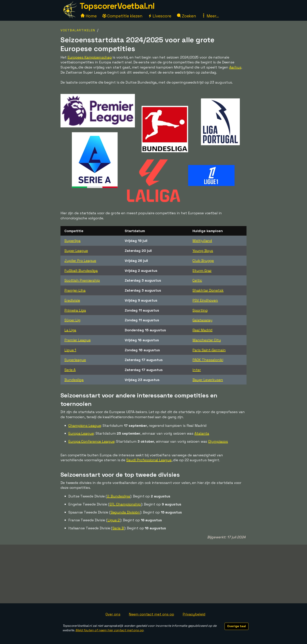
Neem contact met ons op (151, 614)
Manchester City (207, 340)
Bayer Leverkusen (208, 380)
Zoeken (186, 16)
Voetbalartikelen (78, 30)
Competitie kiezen (122, 16)
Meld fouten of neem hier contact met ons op (109, 630)
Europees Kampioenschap (90, 57)
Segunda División (125, 512)
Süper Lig (72, 320)
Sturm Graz (202, 271)
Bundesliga (74, 380)
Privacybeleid (194, 614)
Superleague (75, 360)
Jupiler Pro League (80, 261)
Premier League (78, 340)
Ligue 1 (70, 350)
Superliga (72, 241)
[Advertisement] (153, 574)
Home (89, 16)
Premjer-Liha (75, 290)
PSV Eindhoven (205, 300)
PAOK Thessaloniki (208, 360)
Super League (76, 251)
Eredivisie (72, 300)
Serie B (118, 528)
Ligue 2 (114, 520)
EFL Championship (125, 504)
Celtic (197, 280)
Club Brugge (203, 261)
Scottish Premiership (82, 280)
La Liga (70, 330)
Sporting (200, 310)
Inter (197, 370)
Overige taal (237, 626)
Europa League (81, 433)
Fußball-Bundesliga (81, 271)
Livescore (160, 16)
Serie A (70, 370)
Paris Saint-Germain (209, 350)
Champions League (85, 426)
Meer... (210, 16)
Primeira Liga (75, 310)
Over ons (113, 614)
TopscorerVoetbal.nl (117, 6)
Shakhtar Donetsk (208, 290)
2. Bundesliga (119, 496)
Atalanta (202, 433)
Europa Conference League (91, 441)
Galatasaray (202, 320)
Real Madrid (202, 330)
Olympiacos (218, 441)
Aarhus (235, 67)
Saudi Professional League (149, 460)
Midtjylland (202, 241)
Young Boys (203, 251)
